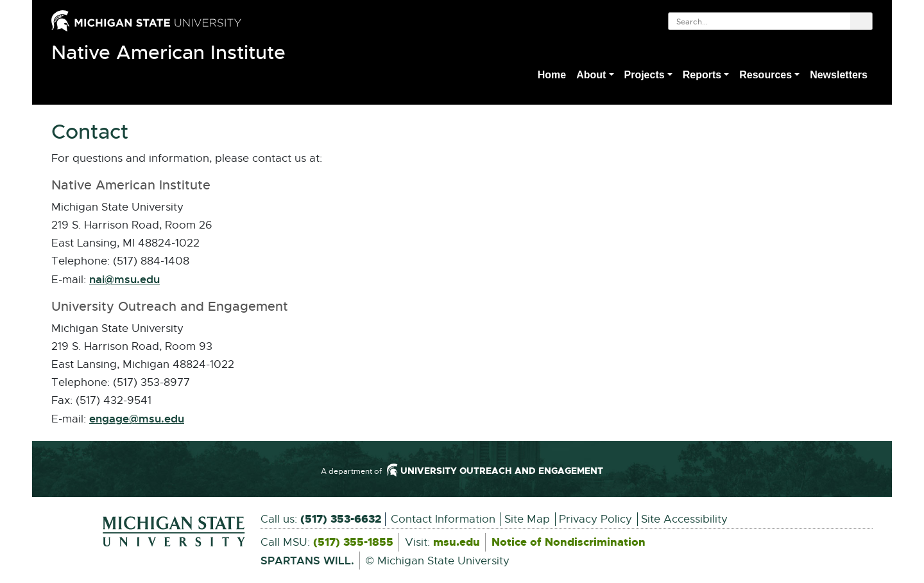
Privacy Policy (595, 519)
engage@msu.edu (137, 419)
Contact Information (443, 519)
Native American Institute (168, 53)
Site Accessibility (684, 519)
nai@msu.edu (124, 280)
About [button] (591, 75)
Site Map (527, 519)
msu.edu (457, 543)
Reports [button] (702, 75)
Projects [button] (645, 75)
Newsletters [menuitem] (839, 75)
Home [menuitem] (552, 75)
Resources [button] (766, 75)
